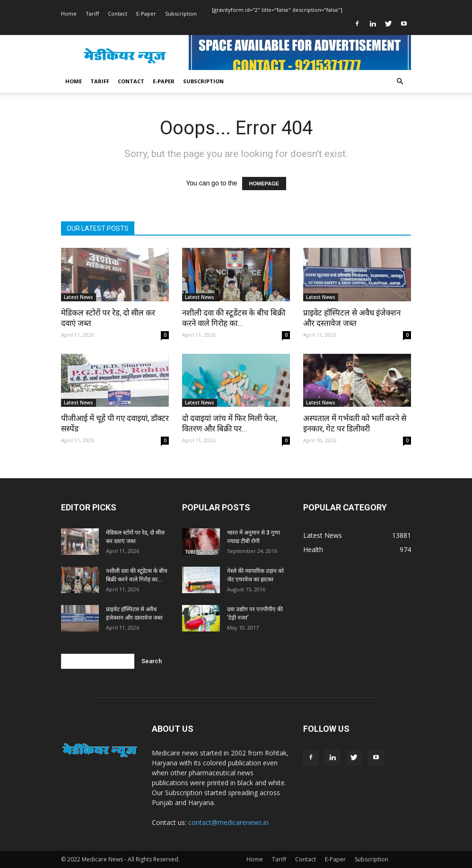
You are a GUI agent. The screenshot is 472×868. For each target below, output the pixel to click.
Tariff (92, 13)
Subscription (181, 13)
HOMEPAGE (264, 184)
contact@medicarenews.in (228, 822)
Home (69, 13)
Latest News (79, 297)
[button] (400, 82)
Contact (118, 13)
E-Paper (146, 13)
